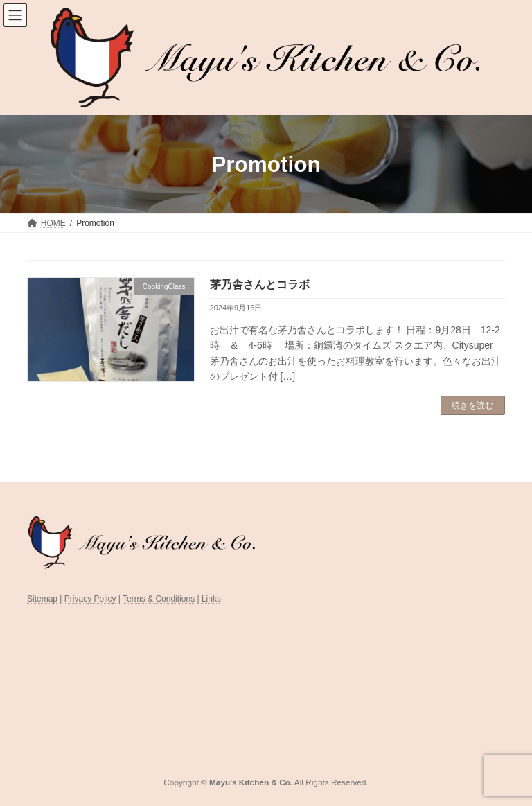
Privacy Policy (90, 599)
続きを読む (472, 405)
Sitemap (42, 599)
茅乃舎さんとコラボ (260, 284)
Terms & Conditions (159, 599)
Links (211, 599)
